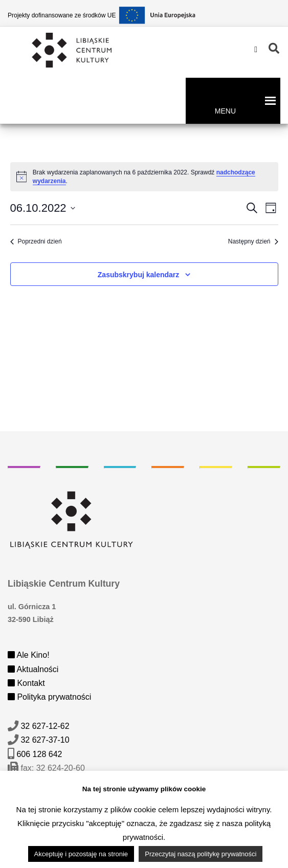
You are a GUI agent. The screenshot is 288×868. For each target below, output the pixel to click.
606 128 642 (39, 754)
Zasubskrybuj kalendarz (139, 275)
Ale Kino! (29, 655)
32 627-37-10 (45, 740)
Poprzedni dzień (36, 241)
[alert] (144, 177)
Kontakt (26, 683)
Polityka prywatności (49, 697)
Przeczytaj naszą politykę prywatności (201, 854)
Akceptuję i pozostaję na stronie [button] (81, 854)
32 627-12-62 (45, 726)
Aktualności (33, 669)
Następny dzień (253, 241)
